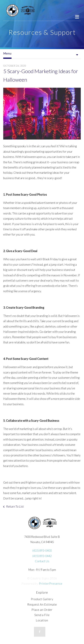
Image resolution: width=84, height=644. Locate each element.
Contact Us (42, 561)
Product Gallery (42, 599)
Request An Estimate (42, 604)
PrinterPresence (51, 583)
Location (42, 620)
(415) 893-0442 (42, 556)
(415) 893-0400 (42, 550)
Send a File (42, 615)
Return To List (15, 506)
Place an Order (42, 610)
